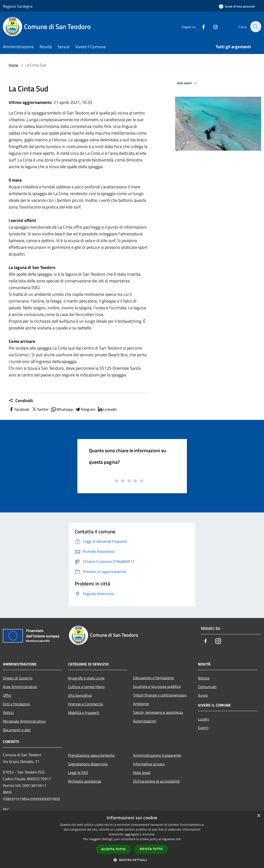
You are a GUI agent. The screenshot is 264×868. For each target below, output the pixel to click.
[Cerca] (255, 27)
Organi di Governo (18, 678)
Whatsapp (62, 409)
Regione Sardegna (18, 6)
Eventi (203, 728)
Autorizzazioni (145, 721)
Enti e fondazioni (17, 704)
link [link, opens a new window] (178, 839)
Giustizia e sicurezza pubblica (157, 686)
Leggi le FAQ (78, 773)
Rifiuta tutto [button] (151, 849)
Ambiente (141, 704)
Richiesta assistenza (85, 781)
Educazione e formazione (153, 678)
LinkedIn (107, 409)
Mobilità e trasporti (84, 713)
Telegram (85, 409)
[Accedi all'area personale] (237, 6)
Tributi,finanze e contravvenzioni (160, 695)
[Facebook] (201, 27)
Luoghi (203, 719)
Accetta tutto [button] (113, 849)
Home (13, 65)
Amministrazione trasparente (157, 755)
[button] (132, 860)
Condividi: (21, 401)
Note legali (142, 773)
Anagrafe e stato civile (86, 678)
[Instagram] (213, 27)
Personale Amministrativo (24, 721)
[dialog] (132, 839)
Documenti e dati (17, 730)
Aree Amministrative (20, 687)
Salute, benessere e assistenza (158, 712)
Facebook (19, 409)
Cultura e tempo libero (86, 687)
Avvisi (203, 695)
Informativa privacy (149, 764)
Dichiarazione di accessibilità (156, 781)
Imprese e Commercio (86, 704)
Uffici (7, 695)
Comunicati (207, 687)
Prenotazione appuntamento (91, 755)
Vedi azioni (188, 83)
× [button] (259, 816)
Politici (8, 713)
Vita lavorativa (80, 695)
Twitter (40, 409)
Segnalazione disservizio (88, 764)
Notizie (204, 678)
